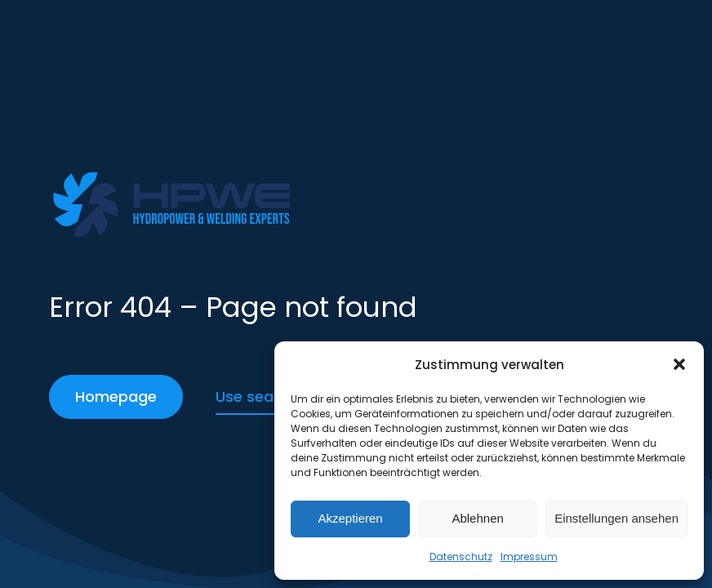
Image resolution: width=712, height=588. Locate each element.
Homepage (116, 396)
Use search (256, 396)
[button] (679, 364)
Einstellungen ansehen (616, 518)
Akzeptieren (350, 518)
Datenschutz (461, 557)
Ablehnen (477, 518)
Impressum (529, 557)
